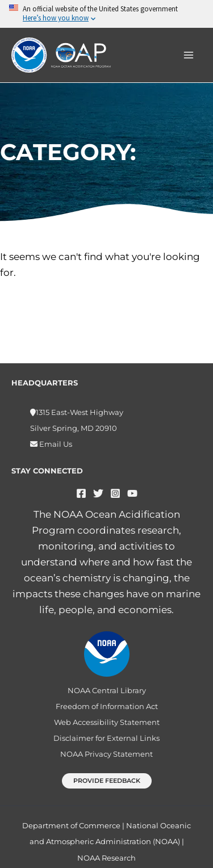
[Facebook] (81, 493)
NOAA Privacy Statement (106, 754)
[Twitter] (98, 493)
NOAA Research (106, 858)
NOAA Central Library (107, 690)
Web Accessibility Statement (107, 722)
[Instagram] (115, 493)
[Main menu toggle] (189, 55)
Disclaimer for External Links (106, 738)
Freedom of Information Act (107, 706)
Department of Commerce (71, 825)
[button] (107, 781)
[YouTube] (132, 493)
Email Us (55, 444)
